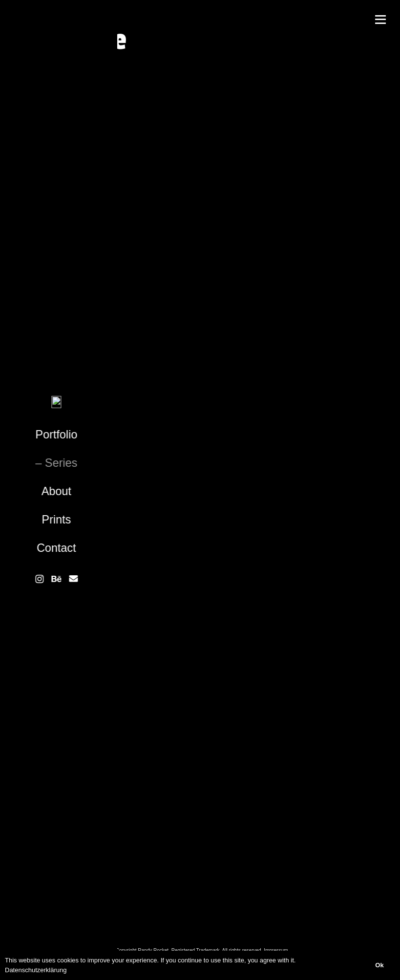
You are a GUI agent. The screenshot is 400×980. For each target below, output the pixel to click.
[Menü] (380, 20)
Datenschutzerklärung (36, 970)
